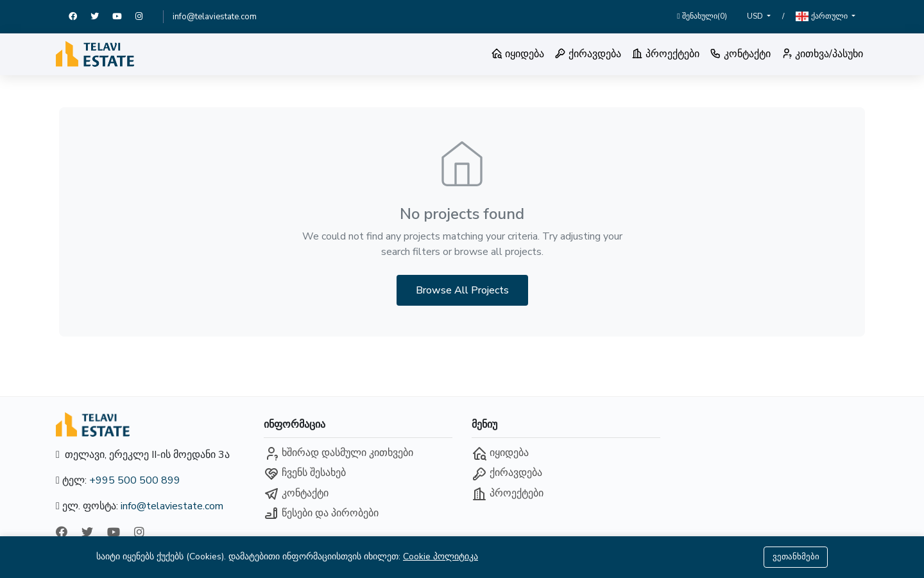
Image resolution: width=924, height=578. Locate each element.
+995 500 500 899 (135, 480)
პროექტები (665, 54)
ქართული (823, 16)
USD (756, 16)
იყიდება (518, 54)
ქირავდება (588, 54)
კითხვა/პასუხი (822, 54)
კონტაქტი (740, 54)
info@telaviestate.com (215, 17)
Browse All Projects (462, 290)
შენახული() (702, 16)
